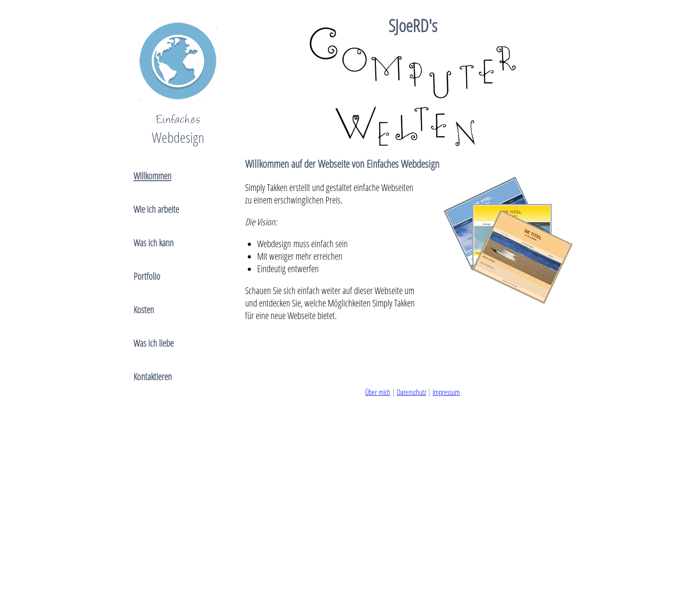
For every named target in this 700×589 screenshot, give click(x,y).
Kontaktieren (153, 377)
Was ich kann (154, 243)
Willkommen (152, 176)
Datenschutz (411, 392)
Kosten (144, 310)
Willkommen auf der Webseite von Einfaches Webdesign (342, 164)
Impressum (446, 392)
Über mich (378, 392)
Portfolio (147, 276)
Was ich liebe (154, 343)
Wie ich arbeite (156, 209)
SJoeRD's (413, 25)
